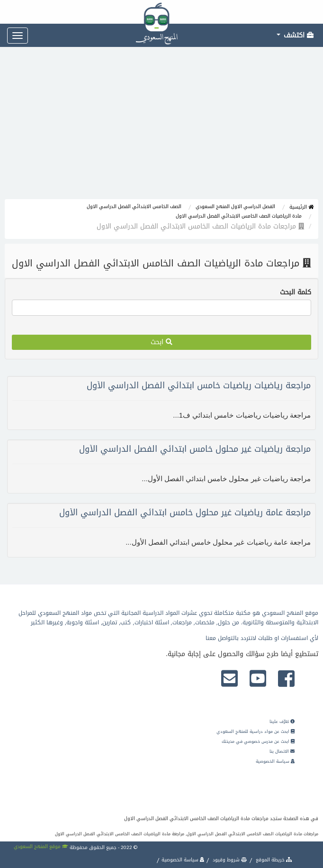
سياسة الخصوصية (275, 761)
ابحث (161, 342)
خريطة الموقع (273, 860)
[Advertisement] (161, 128)
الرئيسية (301, 207)
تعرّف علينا (282, 722)
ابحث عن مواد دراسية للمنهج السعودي (256, 731)
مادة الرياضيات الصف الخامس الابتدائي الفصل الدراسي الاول (239, 216)
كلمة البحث (296, 292)
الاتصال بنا (282, 751)
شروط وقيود (229, 860)
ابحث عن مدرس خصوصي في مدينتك (258, 741)
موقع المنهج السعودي (41, 846)
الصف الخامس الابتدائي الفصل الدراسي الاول (134, 206)
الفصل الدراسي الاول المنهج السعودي (235, 206)
